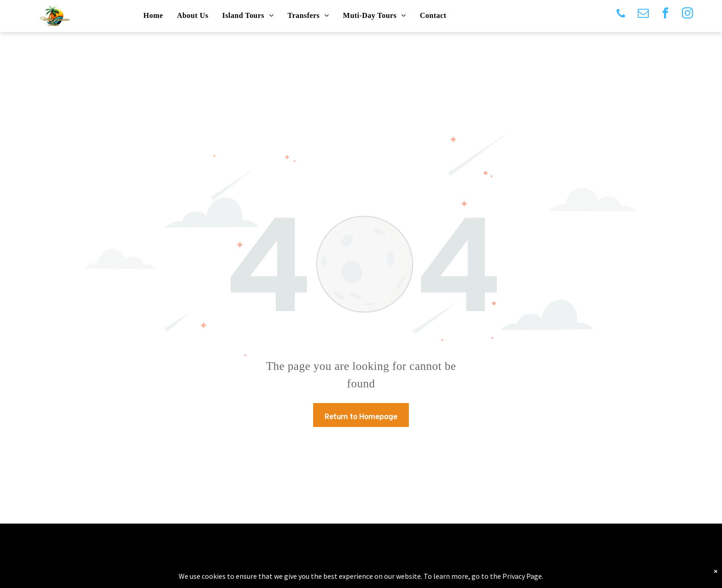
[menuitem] (153, 16)
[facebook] (665, 14)
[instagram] (687, 14)
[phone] (621, 14)
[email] (643, 14)
